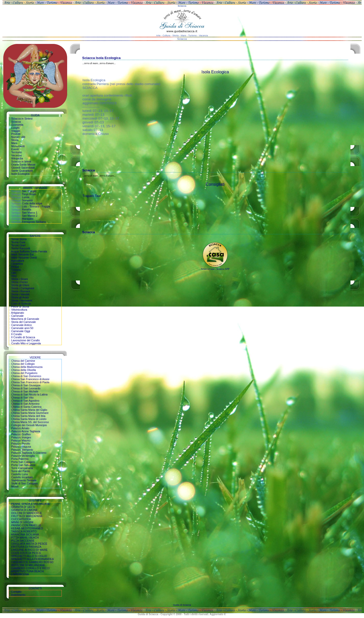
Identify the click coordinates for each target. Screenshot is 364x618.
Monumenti (18, 146)
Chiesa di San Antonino (25, 404)
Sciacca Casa (208, 269)
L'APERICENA (20, 574)
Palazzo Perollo (21, 444)
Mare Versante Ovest (24, 258)
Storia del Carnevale (24, 322)
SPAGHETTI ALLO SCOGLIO (29, 556)
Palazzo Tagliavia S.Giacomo (29, 453)
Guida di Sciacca (182, 605)
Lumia (26, 197)
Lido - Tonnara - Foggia (36, 206)
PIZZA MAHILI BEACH (25, 538)
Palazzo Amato (20, 428)
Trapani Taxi (92, 196)
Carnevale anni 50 (22, 328)
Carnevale (17, 316)
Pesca (15, 267)
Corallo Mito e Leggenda (26, 343)
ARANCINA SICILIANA (25, 534)
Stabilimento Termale (24, 480)
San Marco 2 (30, 216)
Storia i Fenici (20, 282)
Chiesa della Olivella (24, 370)
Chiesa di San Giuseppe (26, 385)
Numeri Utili (18, 137)
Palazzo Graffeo (21, 434)
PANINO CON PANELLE (26, 525)
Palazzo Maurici (21, 440)
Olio (14, 273)
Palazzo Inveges (21, 437)
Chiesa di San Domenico (26, 376)
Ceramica (17, 264)
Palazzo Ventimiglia (23, 456)
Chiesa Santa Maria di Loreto (29, 419)
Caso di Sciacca (21, 304)
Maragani (28, 219)
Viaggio (16, 131)
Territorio (16, 152)
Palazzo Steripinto (22, 450)
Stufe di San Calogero (25, 483)
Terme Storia (19, 239)
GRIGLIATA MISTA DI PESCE (29, 544)
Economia (17, 125)
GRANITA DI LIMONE (24, 510)
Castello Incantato (22, 477)
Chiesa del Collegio (23, 364)
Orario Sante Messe (23, 165)
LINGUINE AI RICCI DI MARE (29, 550)
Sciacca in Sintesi (22, 119)
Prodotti (16, 134)
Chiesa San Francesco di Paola (30, 382)
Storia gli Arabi (20, 297)
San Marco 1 (30, 213)
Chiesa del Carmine (23, 361)
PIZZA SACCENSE (23, 541)
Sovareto (27, 200)
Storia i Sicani (20, 279)
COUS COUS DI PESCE (26, 553)
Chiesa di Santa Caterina (26, 407)
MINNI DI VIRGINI (22, 522)
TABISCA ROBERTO (24, 531)
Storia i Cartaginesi (23, 288)
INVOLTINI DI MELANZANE (28, 565)
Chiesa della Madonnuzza (27, 367)
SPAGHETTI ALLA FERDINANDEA (33, 559)
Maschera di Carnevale (25, 319)
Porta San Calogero (23, 462)
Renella (27, 209)
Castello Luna (20, 474)
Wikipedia (17, 158)
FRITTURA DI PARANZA (26, 547)
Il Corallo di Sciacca (23, 337)
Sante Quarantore (22, 171)
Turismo (16, 270)
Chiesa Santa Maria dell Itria (28, 416)
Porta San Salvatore (23, 465)
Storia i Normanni (22, 300)
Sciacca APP (223, 269)
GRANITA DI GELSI (23, 507)
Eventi (15, 149)
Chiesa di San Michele (25, 391)
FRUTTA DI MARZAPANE (27, 516)
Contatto (16, 592)
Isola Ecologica (20, 174)
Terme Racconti (21, 248)
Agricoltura (17, 261)
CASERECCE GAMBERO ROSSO (32, 562)
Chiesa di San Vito (22, 398)
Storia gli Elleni (20, 285)
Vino (14, 276)
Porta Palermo (20, 459)
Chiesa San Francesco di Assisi (30, 379)
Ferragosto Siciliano (34, 222)
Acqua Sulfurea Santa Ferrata (29, 251)
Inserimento (18, 595)
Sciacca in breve (21, 161)
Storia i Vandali (20, 294)
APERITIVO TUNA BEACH (27, 571)
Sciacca (16, 122)
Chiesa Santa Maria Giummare (30, 413)
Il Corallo (17, 334)
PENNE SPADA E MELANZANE (31, 504)
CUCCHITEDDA (21, 519)
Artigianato (17, 313)
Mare (14, 143)
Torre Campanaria (22, 468)
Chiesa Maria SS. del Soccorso (30, 422)
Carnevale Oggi (21, 331)
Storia (15, 140)
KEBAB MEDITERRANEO (27, 528)
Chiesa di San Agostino (25, 401)
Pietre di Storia (20, 307)
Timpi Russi (29, 194)
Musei (15, 486)
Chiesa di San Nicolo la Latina (29, 394)
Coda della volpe (32, 203)
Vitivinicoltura (19, 310)
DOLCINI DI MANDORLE (27, 513)
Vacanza (16, 155)
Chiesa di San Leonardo (26, 388)
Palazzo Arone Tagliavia (26, 431)
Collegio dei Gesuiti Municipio (29, 425)
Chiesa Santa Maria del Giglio (29, 410)
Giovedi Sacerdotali (23, 168)
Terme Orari (18, 245)
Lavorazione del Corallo (26, 340)
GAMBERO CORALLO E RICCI (30, 568)
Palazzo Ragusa (21, 447)
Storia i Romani (21, 291)
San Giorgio (29, 191)
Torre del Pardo (21, 471)
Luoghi (15, 128)
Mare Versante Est (22, 254)
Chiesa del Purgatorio (24, 373)
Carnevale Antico (22, 325)
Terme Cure (18, 242)
